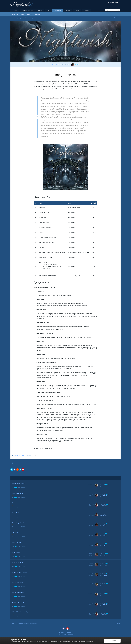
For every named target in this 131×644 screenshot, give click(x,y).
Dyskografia (14, 14)
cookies (21, 642)
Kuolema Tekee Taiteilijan (20, 572)
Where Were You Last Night (21, 612)
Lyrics (22, 14)
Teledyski (30, 14)
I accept (112, 641)
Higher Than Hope (18, 582)
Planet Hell (15, 513)
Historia (40, 11)
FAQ (48, 11)
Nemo (14, 503)
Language (62, 632)
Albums (54, 65)
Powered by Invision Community (65, 634)
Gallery (77, 11)
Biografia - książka (27, 11)
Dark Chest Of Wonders (19, 483)
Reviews (38, 14)
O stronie (87, 11)
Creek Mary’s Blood (18, 522)
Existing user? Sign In (114, 2)
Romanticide (16, 552)
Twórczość (57, 11)
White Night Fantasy (18, 592)
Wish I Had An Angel (18, 493)
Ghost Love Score (18, 562)
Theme (70, 632)
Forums (68, 11)
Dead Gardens (16, 542)
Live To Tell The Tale (18, 602)
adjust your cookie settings (60, 642)
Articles (15, 11)
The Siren (15, 532)
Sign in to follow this (19, 455)
